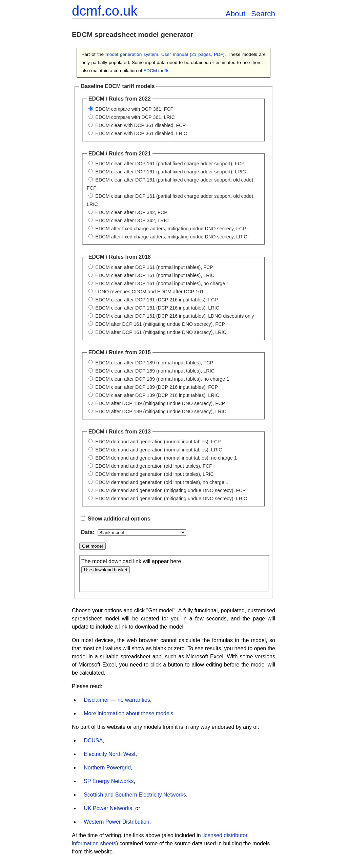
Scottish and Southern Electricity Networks (135, 795)
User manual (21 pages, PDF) (193, 54)
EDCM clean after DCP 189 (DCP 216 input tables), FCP (157, 387)
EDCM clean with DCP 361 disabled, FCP (140, 125)
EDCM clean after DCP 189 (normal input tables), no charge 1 (162, 379)
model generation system (132, 54)
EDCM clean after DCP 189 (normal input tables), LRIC (155, 371)
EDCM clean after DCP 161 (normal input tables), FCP (154, 267)
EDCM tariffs (156, 71)
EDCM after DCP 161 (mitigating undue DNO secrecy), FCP (160, 324)
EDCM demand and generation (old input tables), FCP (154, 466)
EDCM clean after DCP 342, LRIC (132, 220)
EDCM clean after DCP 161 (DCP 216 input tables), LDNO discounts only (175, 316)
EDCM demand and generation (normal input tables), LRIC (159, 450)
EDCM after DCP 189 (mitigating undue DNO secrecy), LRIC (161, 411)
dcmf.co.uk (105, 11)
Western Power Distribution (117, 822)
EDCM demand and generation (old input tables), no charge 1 (162, 482)
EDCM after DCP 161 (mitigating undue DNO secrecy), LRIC (161, 332)
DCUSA (93, 740)
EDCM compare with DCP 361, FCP (134, 109)
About (236, 14)
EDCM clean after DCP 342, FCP (131, 212)
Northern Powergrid (107, 768)
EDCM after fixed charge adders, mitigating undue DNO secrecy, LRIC (171, 237)
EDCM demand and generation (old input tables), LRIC (155, 474)
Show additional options (119, 519)
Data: (88, 532)
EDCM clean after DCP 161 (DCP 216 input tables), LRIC (157, 308)
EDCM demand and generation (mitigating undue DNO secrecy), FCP (170, 490)
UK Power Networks (108, 808)
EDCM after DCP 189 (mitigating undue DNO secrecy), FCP (160, 403)
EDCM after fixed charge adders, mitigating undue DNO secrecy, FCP (170, 229)
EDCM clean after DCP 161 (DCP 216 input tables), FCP (157, 300)
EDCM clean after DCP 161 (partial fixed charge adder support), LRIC (170, 172)
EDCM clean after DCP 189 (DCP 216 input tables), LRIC (157, 395)
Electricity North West (110, 754)
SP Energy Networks (109, 781)
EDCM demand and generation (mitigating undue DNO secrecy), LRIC (171, 499)
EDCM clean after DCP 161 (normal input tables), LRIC (155, 275)
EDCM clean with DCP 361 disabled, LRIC (141, 133)
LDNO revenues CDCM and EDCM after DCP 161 (149, 292)
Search (263, 14)
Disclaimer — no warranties (117, 700)
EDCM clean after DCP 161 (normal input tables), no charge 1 (162, 283)
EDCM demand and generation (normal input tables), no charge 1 (166, 458)
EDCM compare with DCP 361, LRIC (135, 117)
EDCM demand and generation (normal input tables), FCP (158, 442)
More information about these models (128, 713)
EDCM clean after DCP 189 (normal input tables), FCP (154, 363)
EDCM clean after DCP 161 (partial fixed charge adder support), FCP (170, 164)
